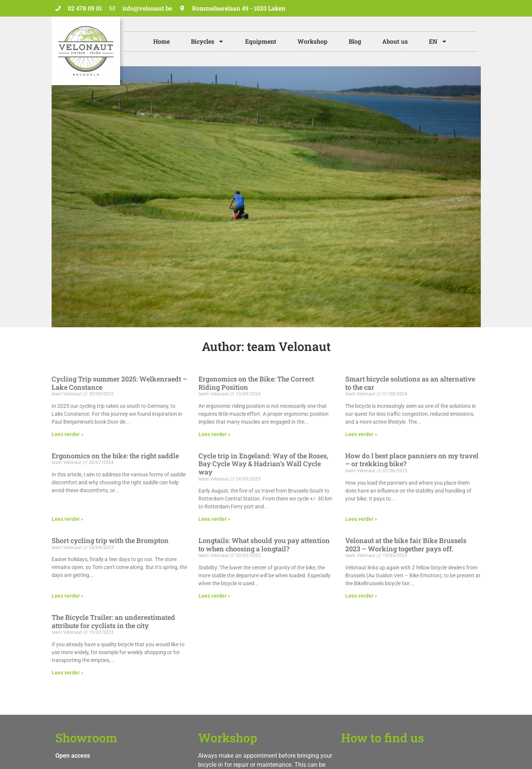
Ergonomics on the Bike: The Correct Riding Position (256, 383)
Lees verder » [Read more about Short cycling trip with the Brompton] (68, 596)
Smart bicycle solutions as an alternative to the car (410, 383)
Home (162, 41)
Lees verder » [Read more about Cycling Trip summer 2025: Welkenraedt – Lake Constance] (68, 434)
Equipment (261, 41)
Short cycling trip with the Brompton (110, 540)
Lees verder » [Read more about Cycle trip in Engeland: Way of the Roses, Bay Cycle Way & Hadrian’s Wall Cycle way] (214, 519)
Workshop (312, 41)
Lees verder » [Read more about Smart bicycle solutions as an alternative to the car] (361, 434)
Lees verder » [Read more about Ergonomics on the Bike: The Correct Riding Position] (214, 434)
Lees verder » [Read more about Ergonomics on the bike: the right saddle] (68, 519)
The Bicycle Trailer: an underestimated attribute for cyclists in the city (113, 621)
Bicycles (207, 41)
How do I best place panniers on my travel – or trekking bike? (412, 460)
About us (395, 41)
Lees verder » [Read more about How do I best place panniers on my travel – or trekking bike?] (361, 519)
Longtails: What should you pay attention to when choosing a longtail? (264, 545)
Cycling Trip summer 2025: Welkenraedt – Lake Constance (119, 383)
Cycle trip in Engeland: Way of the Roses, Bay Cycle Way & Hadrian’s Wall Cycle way (263, 464)
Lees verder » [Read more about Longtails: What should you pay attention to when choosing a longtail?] (214, 596)
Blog (355, 41)
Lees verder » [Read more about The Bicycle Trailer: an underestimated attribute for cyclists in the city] (68, 673)
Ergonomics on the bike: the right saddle (115, 456)
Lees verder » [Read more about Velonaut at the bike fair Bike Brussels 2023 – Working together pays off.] (361, 596)
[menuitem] (438, 41)
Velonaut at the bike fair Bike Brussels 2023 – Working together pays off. (406, 545)
